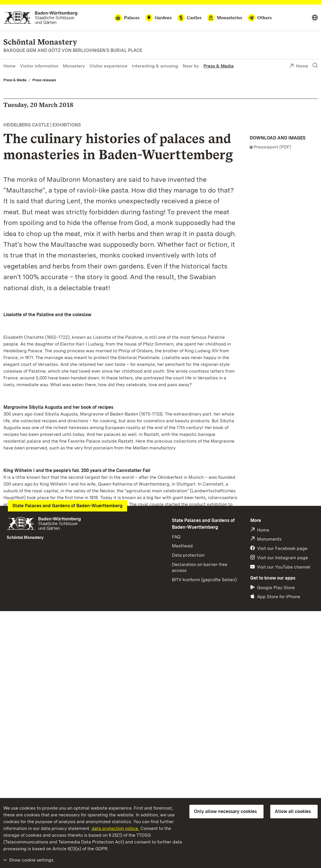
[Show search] (315, 65)
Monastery (74, 66)
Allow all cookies (293, 811)
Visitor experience (108, 66)
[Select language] (315, 18)
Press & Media (219, 66)
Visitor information (39, 66)
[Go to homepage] (40, 18)
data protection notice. (115, 828)
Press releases (44, 80)
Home (9, 66)
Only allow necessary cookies (225, 811)
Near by (191, 66)
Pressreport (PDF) (272, 147)
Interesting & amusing (155, 66)
